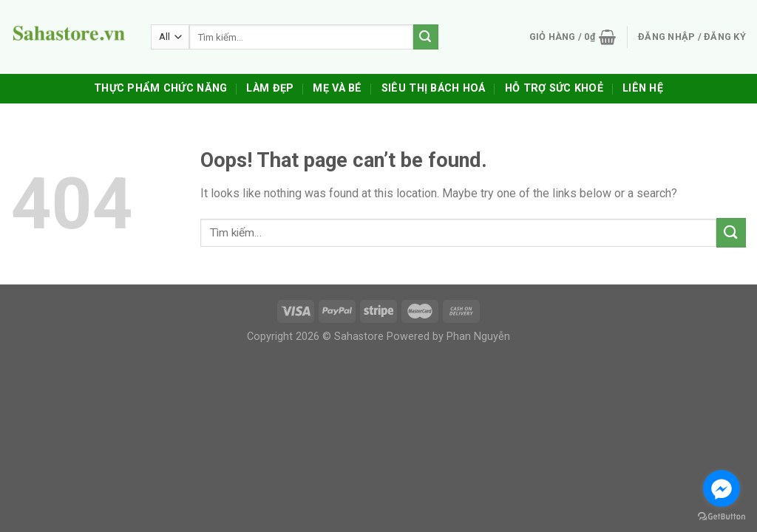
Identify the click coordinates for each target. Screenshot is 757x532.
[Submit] (731, 232)
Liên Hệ (643, 88)
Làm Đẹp (270, 88)
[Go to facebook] (722, 488)
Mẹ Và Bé (337, 88)
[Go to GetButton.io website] (722, 517)
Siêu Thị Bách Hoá (434, 88)
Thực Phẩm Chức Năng (160, 88)
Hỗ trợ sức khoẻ (554, 88)
